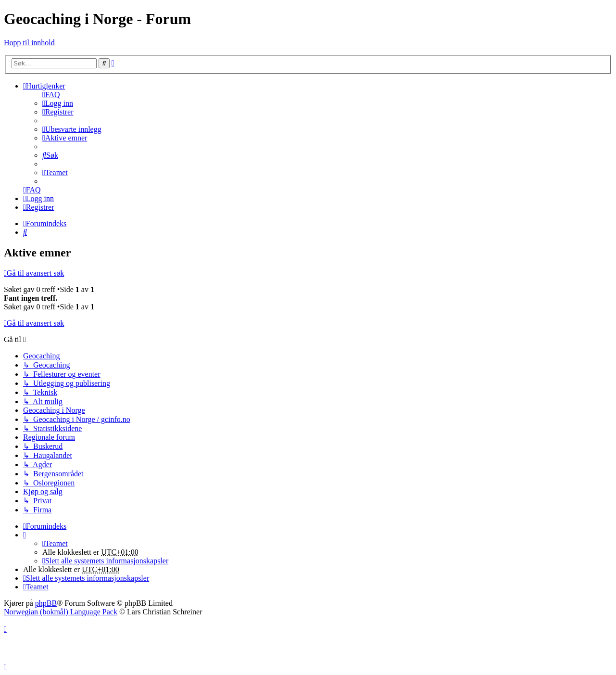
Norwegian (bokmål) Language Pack (61, 612)
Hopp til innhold (29, 43)
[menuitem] (51, 95)
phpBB (46, 603)
